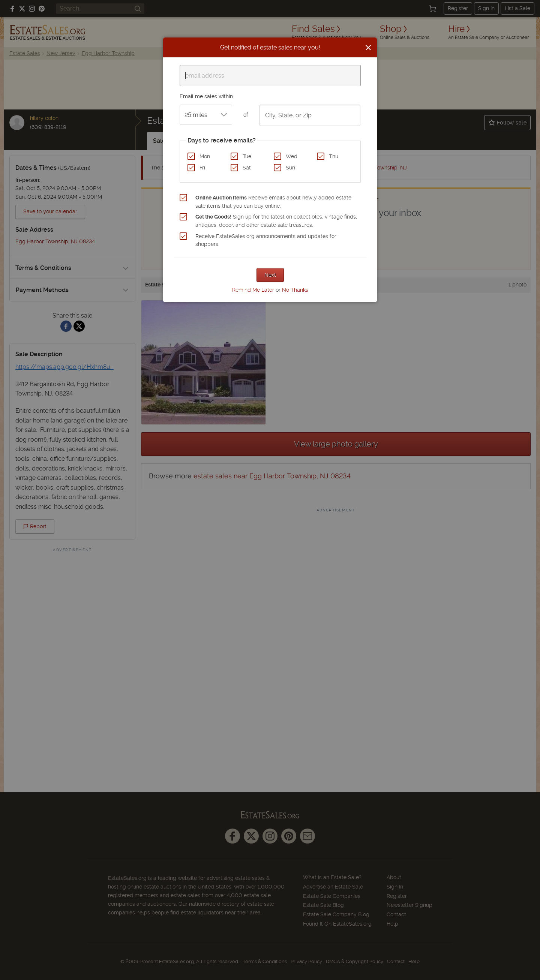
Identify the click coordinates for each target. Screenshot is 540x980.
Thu (334, 156)
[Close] (368, 48)
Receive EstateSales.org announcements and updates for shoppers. (266, 240)
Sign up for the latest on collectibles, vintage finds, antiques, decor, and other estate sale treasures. (276, 221)
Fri (202, 168)
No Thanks (295, 290)
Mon (205, 156)
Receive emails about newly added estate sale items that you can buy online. (273, 202)
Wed (292, 156)
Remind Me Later (253, 290)
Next (270, 275)
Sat (247, 168)
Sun (290, 168)
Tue (247, 156)
